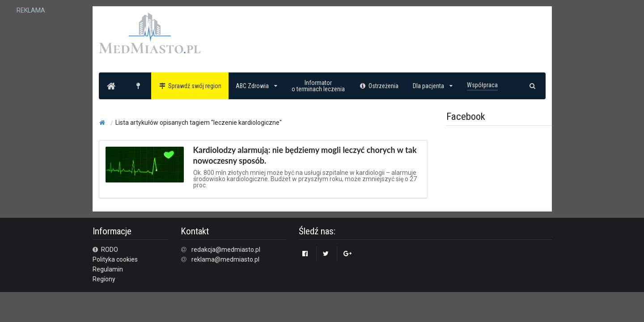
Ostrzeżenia (379, 86)
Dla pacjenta (433, 86)
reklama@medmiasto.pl (225, 259)
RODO (106, 250)
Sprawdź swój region (190, 86)
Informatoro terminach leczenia (318, 86)
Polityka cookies (115, 259)
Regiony (104, 279)
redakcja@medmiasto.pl (226, 250)
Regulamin (108, 269)
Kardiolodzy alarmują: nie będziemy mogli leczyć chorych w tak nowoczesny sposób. (305, 155)
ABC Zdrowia (256, 86)
